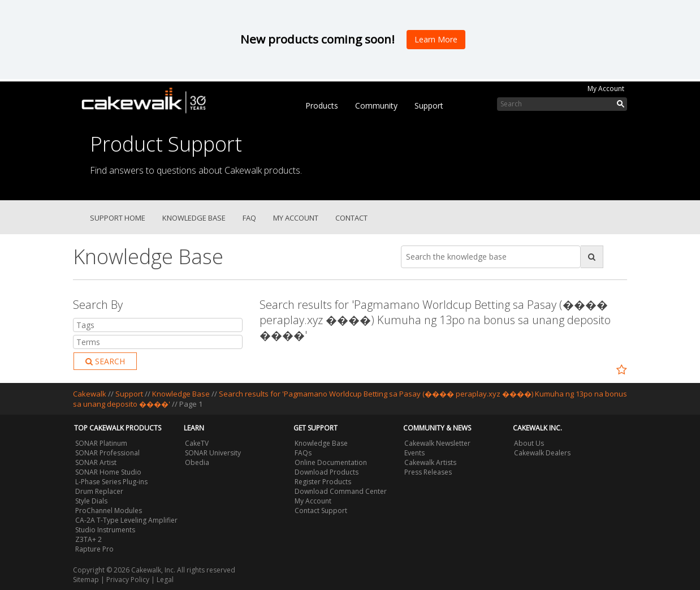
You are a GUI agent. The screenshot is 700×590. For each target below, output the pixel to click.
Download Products (327, 472)
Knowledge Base (194, 218)
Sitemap (86, 580)
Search (105, 361)
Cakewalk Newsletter (437, 443)
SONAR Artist (96, 462)
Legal (165, 580)
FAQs (303, 453)
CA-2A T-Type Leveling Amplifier (126, 520)
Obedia (197, 462)
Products (322, 105)
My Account (606, 89)
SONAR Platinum (101, 443)
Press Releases (428, 472)
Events (414, 453)
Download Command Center (341, 491)
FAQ (249, 218)
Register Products (323, 482)
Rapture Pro (94, 549)
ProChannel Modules (109, 511)
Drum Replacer (99, 491)
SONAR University (213, 453)
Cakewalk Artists (430, 462)
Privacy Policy (128, 580)
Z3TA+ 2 (88, 539)
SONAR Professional (107, 453)
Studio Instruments (105, 530)
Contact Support (321, 511)
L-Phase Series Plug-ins (111, 482)
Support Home (118, 218)
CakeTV (197, 443)
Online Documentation (331, 462)
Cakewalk (90, 394)
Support (429, 105)
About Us (529, 443)
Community (376, 105)
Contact (351, 218)
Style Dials (91, 501)
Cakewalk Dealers (542, 453)
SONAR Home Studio (108, 472)
